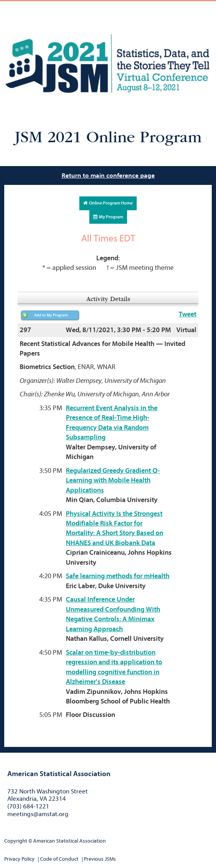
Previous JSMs (100, 859)
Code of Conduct (59, 859)
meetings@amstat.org (38, 814)
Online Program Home (108, 203)
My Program (108, 217)
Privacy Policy (19, 859)
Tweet (188, 314)
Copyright (16, 841)
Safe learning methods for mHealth (118, 576)
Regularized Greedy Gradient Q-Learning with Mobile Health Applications (113, 481)
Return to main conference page (108, 175)
